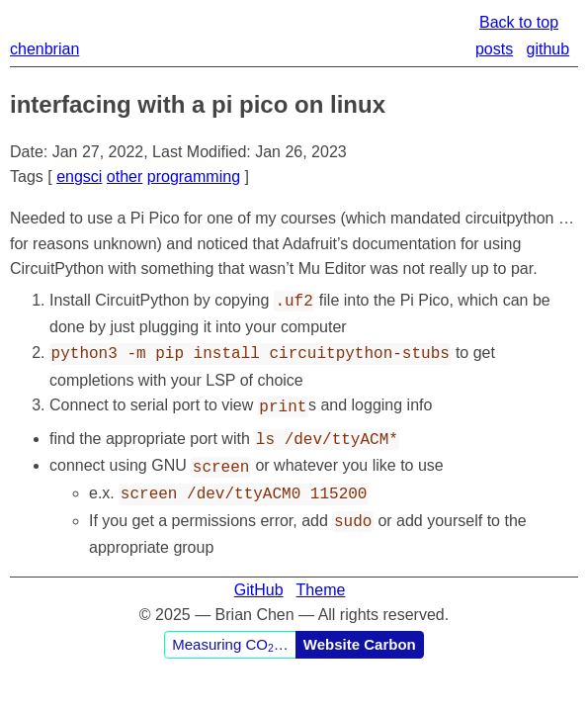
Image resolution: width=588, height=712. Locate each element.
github (548, 49)
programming (194, 177)
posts (494, 49)
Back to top (519, 22)
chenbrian (44, 49)
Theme (321, 576)
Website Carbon (360, 630)
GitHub (259, 576)
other (125, 177)
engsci (79, 177)
